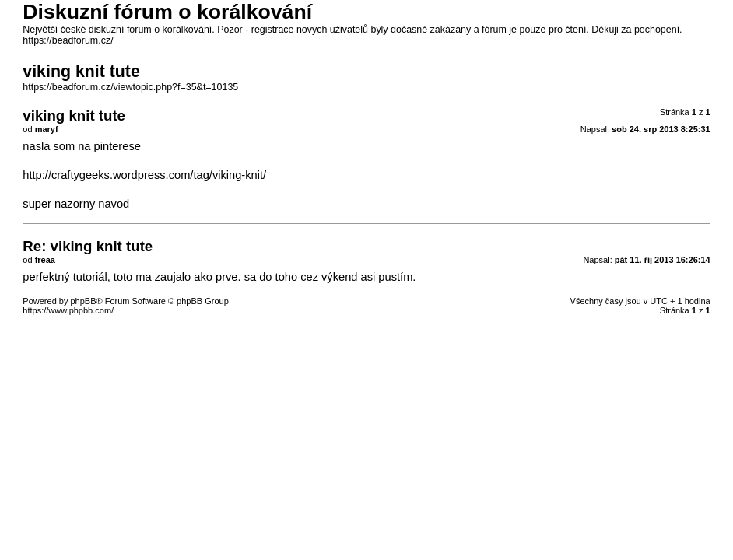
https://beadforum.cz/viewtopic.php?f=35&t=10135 (130, 87)
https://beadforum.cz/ (68, 40)
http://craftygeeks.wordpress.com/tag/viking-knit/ (144, 175)
